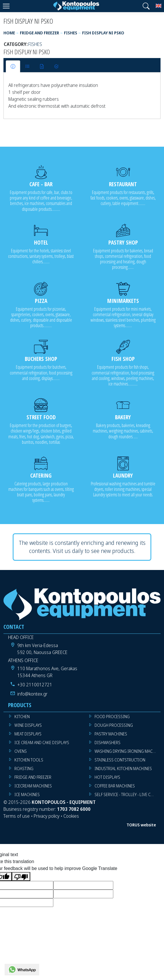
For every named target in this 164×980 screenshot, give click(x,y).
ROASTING (24, 768)
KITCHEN (22, 717)
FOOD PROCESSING (112, 717)
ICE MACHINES (27, 794)
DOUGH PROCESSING (114, 725)
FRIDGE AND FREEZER (33, 777)
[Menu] (6, 6)
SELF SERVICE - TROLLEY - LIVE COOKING (128, 794)
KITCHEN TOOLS (29, 760)
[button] (146, 6)
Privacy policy (47, 816)
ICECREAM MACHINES (33, 786)
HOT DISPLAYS (107, 777)
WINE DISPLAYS (28, 725)
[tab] (13, 66)
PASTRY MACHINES (111, 734)
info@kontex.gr (32, 694)
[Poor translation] (21, 876)
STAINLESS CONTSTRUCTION (120, 760)
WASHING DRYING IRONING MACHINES (128, 751)
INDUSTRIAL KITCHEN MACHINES (123, 768)
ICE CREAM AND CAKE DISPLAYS (42, 743)
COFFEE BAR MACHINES (115, 786)
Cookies (71, 816)
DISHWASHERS (108, 743)
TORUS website (141, 825)
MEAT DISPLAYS (28, 734)
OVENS (21, 751)
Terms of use (17, 816)
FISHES (35, 44)
